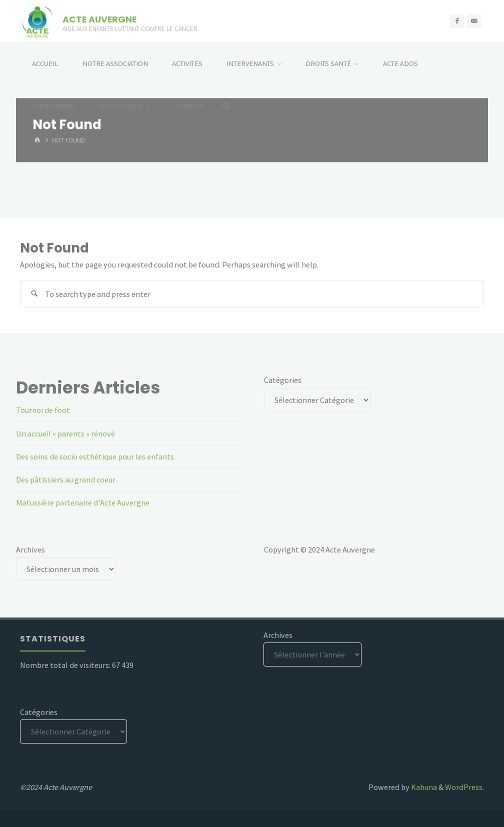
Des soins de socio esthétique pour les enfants (95, 456)
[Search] (226, 106)
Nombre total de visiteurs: (66, 665)
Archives (30, 549)
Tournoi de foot (43, 410)
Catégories (283, 380)
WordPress (464, 787)
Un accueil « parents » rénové (65, 433)
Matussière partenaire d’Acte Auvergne (83, 502)
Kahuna (423, 787)
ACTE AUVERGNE (99, 19)
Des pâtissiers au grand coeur (66, 479)
